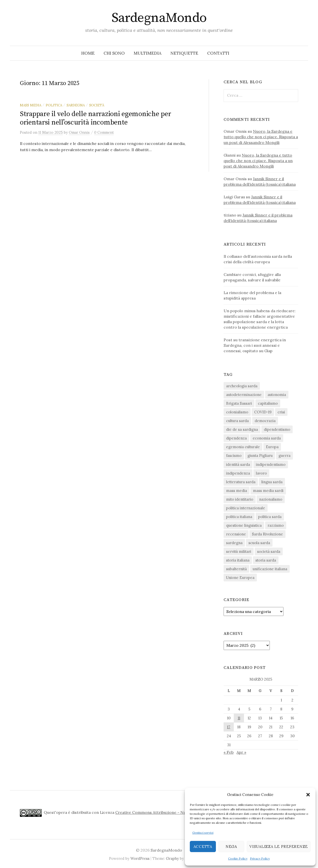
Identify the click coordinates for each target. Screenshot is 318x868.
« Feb (229, 752)
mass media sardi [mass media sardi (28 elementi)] (268, 491)
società (97, 105)
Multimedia (148, 53)
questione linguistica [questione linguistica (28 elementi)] (244, 525)
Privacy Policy (260, 858)
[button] (308, 795)
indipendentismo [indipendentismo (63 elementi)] (271, 464)
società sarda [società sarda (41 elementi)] (269, 551)
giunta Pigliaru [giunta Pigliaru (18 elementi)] (260, 456)
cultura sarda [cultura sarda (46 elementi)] (237, 421)
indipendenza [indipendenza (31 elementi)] (238, 473)
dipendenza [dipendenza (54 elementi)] (236, 438)
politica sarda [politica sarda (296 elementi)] (270, 517)
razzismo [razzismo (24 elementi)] (276, 525)
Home (88, 53)
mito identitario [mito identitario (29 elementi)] (240, 499)
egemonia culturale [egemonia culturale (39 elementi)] (243, 447)
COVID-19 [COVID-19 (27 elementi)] (263, 412)
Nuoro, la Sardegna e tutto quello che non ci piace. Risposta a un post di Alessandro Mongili (261, 137)
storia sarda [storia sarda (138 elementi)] (266, 560)
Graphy (172, 858)
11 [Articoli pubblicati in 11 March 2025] (239, 718)
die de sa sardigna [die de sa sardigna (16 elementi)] (242, 429)
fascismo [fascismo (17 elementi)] (234, 456)
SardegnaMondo (159, 18)
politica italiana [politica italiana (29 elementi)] (239, 517)
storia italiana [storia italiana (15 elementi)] (238, 560)
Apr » (241, 752)
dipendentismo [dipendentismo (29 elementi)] (277, 429)
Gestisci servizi (203, 833)
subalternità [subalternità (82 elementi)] (236, 569)
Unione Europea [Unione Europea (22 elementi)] (240, 578)
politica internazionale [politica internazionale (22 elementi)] (246, 508)
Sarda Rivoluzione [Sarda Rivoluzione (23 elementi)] (267, 534)
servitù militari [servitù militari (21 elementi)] (239, 551)
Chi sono (114, 53)
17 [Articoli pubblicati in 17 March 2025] (229, 727)
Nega (231, 846)
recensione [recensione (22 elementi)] (236, 534)
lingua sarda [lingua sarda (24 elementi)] (272, 482)
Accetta (203, 846)
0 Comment (104, 132)
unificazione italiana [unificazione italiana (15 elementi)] (270, 569)
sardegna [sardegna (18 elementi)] (234, 543)
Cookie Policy (238, 858)
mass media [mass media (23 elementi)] (237, 491)
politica (54, 105)
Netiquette (184, 53)
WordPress (140, 858)
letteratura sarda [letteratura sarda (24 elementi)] (241, 482)
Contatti (218, 53)
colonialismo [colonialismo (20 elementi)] (237, 412)
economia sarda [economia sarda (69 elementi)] (267, 438)
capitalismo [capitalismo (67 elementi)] (268, 403)
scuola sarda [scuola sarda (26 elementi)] (259, 543)
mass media (31, 105)
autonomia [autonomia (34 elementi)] (277, 395)
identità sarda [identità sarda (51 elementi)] (238, 464)
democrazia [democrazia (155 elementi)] (265, 421)
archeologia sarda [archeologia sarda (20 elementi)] (242, 386)
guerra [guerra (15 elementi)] (284, 456)
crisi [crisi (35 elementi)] (281, 412)
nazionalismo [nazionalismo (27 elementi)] (271, 499)
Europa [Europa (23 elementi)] (272, 447)
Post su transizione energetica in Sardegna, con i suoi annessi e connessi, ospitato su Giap (255, 345)
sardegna (76, 105)
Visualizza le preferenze (279, 846)
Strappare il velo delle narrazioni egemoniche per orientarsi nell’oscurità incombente (95, 118)
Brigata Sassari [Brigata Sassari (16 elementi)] (239, 403)
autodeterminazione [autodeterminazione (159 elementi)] (244, 395)
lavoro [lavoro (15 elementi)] (261, 473)
